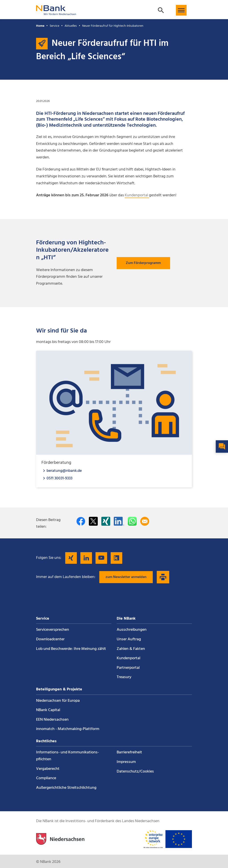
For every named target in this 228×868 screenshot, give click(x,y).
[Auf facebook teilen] (81, 521)
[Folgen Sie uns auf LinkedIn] (86, 558)
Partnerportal (128, 668)
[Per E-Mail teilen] (145, 521)
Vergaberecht (48, 769)
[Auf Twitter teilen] (93, 521)
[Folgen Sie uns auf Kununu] (116, 558)
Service (54, 26)
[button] (181, 10)
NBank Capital (48, 710)
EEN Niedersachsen (52, 720)
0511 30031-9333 (59, 478)
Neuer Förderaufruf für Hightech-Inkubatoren (113, 26)
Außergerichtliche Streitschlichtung (66, 788)
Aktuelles (71, 26)
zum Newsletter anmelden (126, 577)
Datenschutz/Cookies (135, 772)
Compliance (46, 778)
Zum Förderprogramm (143, 263)
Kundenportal (137, 195)
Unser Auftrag (129, 639)
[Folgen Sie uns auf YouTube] (101, 558)
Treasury (124, 677)
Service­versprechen (53, 630)
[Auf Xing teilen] (106, 521)
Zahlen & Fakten (131, 649)
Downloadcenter (50, 639)
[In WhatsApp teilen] (132, 521)
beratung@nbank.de (64, 471)
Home (40, 26)
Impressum (126, 762)
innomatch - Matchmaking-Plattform (68, 729)
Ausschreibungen (132, 630)
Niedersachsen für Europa (58, 701)
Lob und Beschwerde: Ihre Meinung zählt (71, 649)
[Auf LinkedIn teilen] (119, 521)
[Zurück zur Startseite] (56, 13)
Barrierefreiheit (129, 752)
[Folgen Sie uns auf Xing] (71, 558)
